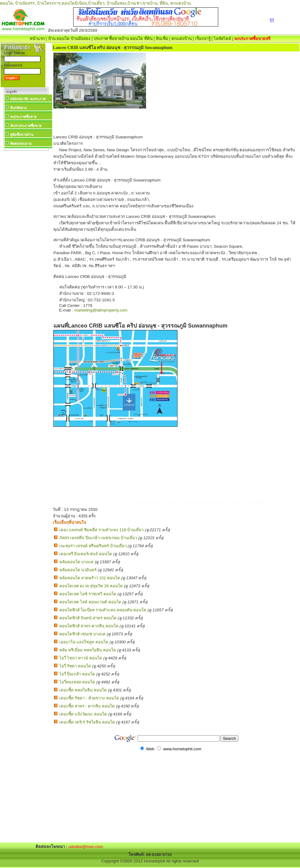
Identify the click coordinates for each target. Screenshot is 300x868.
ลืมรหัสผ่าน (19, 108)
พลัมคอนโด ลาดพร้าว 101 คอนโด (90, 578)
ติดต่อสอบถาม (21, 144)
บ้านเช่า (134, 3)
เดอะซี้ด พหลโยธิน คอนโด (83, 690)
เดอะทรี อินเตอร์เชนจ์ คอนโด (86, 554)
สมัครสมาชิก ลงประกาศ (28, 99)
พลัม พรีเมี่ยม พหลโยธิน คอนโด (88, 650)
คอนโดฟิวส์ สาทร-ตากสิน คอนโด (89, 626)
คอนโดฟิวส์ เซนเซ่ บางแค (82, 634)
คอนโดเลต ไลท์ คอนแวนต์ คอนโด (90, 602)
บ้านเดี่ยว (96, 3)
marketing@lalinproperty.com (101, 310)
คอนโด (6, 3)
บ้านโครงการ (49, 3)
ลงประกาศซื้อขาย (23, 117)
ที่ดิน (164, 3)
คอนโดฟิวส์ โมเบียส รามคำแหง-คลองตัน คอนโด (103, 610)
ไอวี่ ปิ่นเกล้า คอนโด (77, 674)
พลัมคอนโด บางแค (77, 562)
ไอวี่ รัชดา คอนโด (75, 666)
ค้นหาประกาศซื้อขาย (26, 126)
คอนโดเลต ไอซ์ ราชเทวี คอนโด (88, 594)
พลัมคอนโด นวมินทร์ (78, 570)
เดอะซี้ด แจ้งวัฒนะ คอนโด (83, 714)
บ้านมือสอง (117, 3)
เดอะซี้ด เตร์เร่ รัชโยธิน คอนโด (87, 722)
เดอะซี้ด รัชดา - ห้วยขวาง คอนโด (89, 698)
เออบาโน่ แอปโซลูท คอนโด (84, 642)
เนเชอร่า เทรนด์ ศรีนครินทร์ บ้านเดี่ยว (93, 546)
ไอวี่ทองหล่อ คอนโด (77, 682)
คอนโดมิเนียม (74, 3)
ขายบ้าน (150, 3)
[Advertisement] (26, 245)
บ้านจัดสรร (25, 3)
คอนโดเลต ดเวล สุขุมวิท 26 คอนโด (91, 586)
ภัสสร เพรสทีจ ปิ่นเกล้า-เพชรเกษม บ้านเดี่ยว (98, 538)
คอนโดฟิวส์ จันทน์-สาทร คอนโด (88, 618)
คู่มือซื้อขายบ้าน (22, 135)
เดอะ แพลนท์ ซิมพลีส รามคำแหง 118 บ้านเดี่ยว (102, 530)
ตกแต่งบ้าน (181, 3)
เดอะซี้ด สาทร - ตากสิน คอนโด (87, 706)
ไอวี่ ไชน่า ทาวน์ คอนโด (81, 658)
